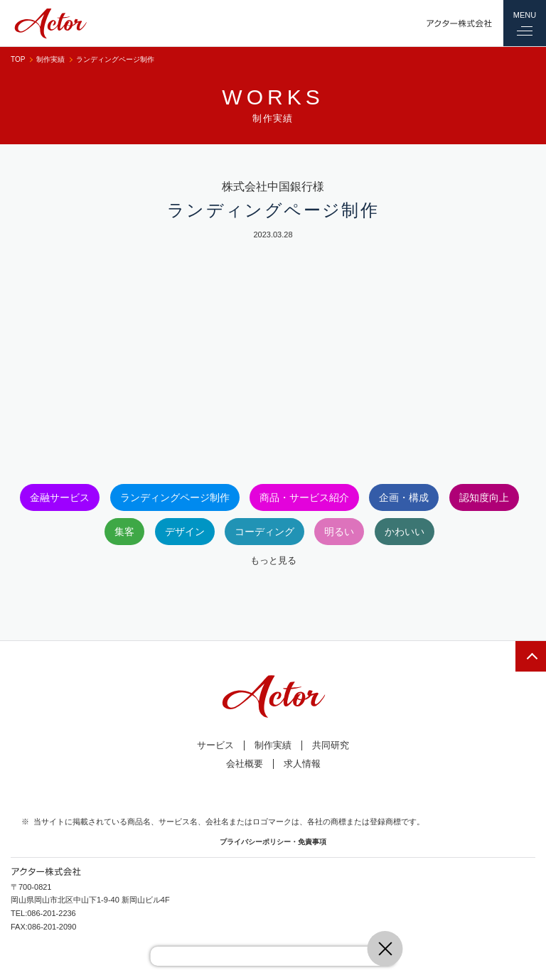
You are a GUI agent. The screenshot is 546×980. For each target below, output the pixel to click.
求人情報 (302, 764)
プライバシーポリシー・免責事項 (273, 842)
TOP (18, 59)
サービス (215, 745)
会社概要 (245, 764)
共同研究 (331, 745)
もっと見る (273, 560)
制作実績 (50, 59)
